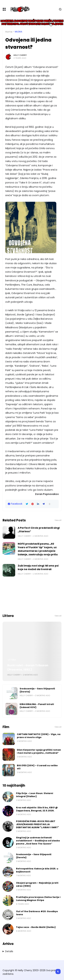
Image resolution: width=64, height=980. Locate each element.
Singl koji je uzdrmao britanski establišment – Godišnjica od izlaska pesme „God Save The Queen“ (38, 841)
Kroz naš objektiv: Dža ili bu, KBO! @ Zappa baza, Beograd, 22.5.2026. (37, 809)
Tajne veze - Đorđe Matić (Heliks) (36, 927)
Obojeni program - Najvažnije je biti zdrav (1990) (37, 884)
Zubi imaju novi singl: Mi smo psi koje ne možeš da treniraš (38, 567)
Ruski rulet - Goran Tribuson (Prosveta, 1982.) (28, 667)
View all (58, 520)
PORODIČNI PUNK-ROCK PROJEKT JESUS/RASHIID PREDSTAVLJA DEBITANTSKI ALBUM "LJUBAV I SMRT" (37, 824)
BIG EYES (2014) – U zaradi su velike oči (37, 767)
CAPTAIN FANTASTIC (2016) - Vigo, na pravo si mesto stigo (39, 736)
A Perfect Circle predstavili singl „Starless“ (39, 530)
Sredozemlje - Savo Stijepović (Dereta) (37, 690)
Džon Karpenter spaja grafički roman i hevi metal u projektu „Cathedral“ (39, 751)
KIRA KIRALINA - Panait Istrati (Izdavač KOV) (37, 706)
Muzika (19, 32)
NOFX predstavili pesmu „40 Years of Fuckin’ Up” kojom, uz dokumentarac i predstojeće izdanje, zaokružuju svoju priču (38, 549)
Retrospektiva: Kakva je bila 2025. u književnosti (37, 870)
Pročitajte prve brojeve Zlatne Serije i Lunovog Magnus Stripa (38, 899)
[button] (50, 504)
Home (9, 32)
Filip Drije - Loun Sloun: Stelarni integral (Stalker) (35, 795)
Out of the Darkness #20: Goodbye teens (37, 913)
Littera (12, 660)
